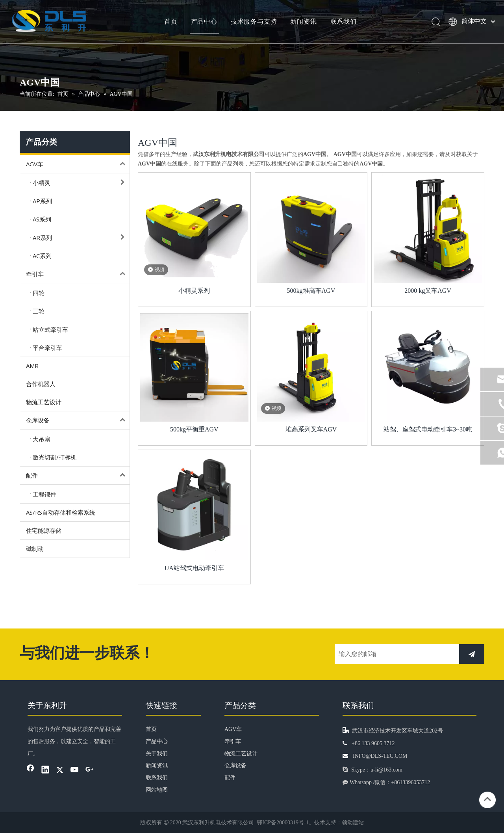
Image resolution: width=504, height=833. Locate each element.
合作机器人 (41, 384)
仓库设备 (78, 420)
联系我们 (343, 22)
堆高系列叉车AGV (311, 429)
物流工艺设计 (44, 402)
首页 (170, 22)
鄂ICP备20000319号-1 (283, 823)
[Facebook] (30, 770)
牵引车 (78, 274)
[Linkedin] (45, 770)
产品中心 (203, 22)
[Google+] (89, 770)
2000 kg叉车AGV (428, 291)
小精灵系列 (194, 291)
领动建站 (353, 823)
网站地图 (157, 790)
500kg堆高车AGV (311, 291)
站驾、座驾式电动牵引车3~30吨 (428, 429)
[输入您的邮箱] (395, 654)
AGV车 (78, 164)
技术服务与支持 (253, 22)
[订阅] (472, 654)
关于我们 (157, 754)
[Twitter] (60, 770)
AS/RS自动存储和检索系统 (61, 512)
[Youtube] (75, 770)
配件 (78, 475)
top (487, 799)
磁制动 (35, 549)
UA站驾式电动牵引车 (194, 568)
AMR (32, 366)
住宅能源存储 (44, 530)
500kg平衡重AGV (194, 429)
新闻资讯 (303, 22)
